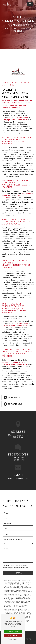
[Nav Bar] (30, 4)
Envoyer (18, 571)
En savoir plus (12, 397)
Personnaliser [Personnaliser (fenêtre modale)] (13, 639)
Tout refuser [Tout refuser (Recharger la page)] (13, 635)
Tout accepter (13, 631)
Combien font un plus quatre (13, 537)
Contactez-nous (13, 404)
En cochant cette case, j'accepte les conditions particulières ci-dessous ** (16, 564)
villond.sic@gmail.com (18, 476)
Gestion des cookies (25, 640)
